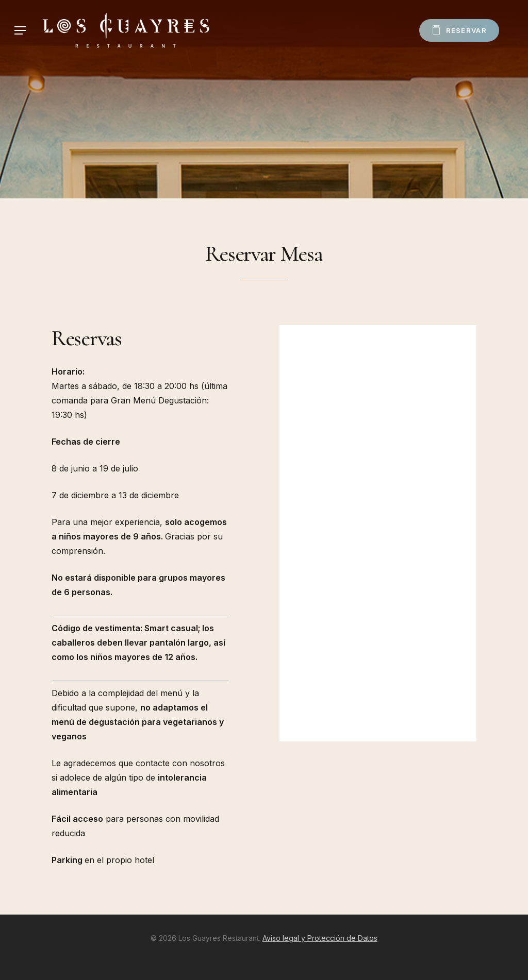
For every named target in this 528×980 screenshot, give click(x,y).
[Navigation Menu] (20, 31)
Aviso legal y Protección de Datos (320, 938)
